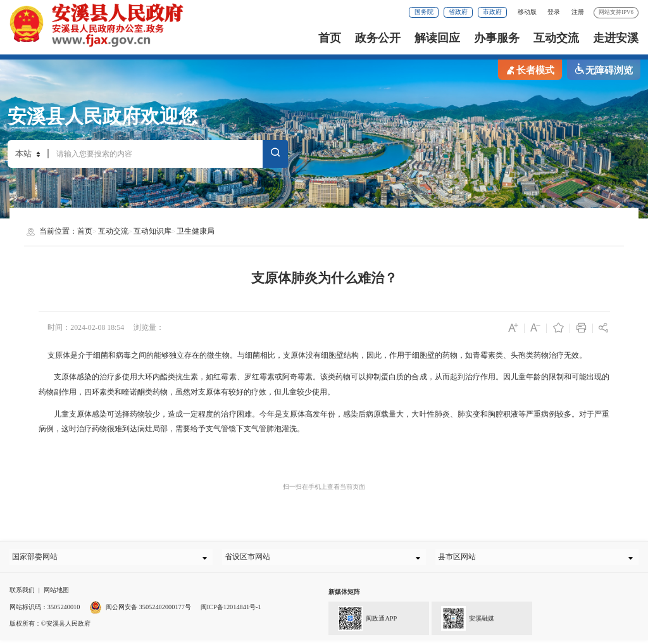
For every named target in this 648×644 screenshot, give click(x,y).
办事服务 (497, 38)
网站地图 (56, 594)
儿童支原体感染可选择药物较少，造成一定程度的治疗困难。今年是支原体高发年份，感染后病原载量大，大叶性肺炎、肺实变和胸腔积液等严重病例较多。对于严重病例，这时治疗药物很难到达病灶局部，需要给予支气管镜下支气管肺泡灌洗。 (324, 422)
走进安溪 (616, 38)
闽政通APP (363, 621)
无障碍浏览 (603, 70)
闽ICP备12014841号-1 (231, 611)
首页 (330, 38)
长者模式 (530, 70)
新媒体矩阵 (344, 596)
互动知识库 (153, 231)
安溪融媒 (463, 621)
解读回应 (437, 38)
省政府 (458, 12)
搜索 (275, 155)
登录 (554, 12)
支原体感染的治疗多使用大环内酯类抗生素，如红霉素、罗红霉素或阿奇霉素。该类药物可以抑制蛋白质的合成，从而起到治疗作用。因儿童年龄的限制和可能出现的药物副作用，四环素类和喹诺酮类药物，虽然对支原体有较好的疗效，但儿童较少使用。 (324, 384)
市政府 (492, 12)
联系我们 (22, 594)
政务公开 (378, 38)
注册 (578, 12)
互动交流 (556, 38)
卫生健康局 (196, 231)
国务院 (424, 12)
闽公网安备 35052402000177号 (140, 611)
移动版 (527, 12)
